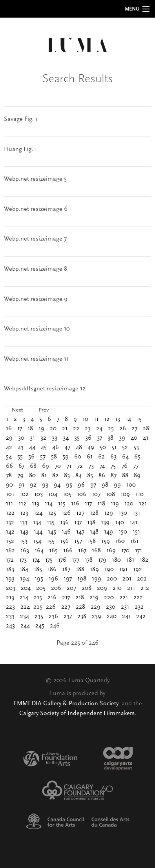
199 (97, 579)
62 (101, 457)
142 (10, 532)
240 (112, 616)
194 (25, 579)
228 (80, 607)
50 (103, 447)
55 (20, 457)
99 (117, 485)
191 (123, 570)
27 (134, 429)
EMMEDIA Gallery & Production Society (67, 704)
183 (10, 570)
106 (82, 494)
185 (38, 570)
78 (9, 476)
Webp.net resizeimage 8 (36, 269)
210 (117, 588)
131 (136, 513)
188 (80, 570)
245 (40, 626)
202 (142, 579)
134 (37, 523)
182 (144, 560)
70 (58, 466)
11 (96, 419)
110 (139, 494)
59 (66, 457)
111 (9, 504)
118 (101, 504)
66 (9, 466)
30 (21, 438)
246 (55, 626)
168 (96, 551)
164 (39, 551)
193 (10, 579)
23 (88, 429)
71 (69, 466)
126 (66, 513)
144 (38, 532)
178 (89, 560)
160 (120, 541)
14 (128, 419)
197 (68, 579)
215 (38, 598)
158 (92, 541)
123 (24, 513)
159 (106, 541)
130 (123, 513)
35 (77, 438)
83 (67, 476)
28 (146, 429)
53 (136, 447)
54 (9, 457)
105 (67, 494)
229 (96, 607)
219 (94, 598)
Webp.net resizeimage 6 (36, 209)
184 (24, 570)
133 (24, 523)
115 (62, 504)
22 (76, 429)
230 (111, 607)
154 (37, 541)
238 (82, 616)
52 (125, 447)
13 (118, 419)
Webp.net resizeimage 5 (35, 179)
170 (125, 551)
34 (66, 438)
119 (115, 504)
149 (108, 532)
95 (69, 485)
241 (126, 616)
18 (30, 429)
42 (9, 447)
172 (10, 560)
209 (102, 588)
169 (111, 551)
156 (64, 541)
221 (124, 598)
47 (67, 447)
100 (131, 485)
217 (66, 598)
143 (24, 532)
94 (57, 485)
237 (68, 616)
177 (76, 560)
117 (88, 504)
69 (46, 466)
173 (23, 560)
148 (94, 532)
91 (21, 485)
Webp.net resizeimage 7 (35, 239)
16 (9, 429)
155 (51, 541)
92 (33, 485)
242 (141, 616)
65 (137, 457)
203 (11, 588)
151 (136, 532)
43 (21, 447)
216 (52, 598)
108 (110, 494)
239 (97, 616)
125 (52, 513)
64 (125, 457)
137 (78, 523)
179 (102, 560)
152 (10, 541)
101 (10, 494)
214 (24, 598)
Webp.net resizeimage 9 (36, 299)
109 (125, 494)
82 (55, 476)
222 (138, 598)
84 (78, 476)
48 (79, 447)
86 (102, 476)
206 (56, 588)
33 (55, 438)
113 (36, 504)
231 (125, 607)
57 (43, 457)
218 (80, 598)
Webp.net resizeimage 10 (37, 329)
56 (31, 457)
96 (81, 485)
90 (9, 485)
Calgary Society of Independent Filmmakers (77, 713)
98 (105, 485)
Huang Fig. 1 (20, 149)
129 (108, 513)
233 (10, 616)
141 (133, 523)
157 (78, 541)
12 (107, 419)
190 (109, 570)
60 (78, 457)
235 (39, 616)
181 (130, 560)
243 (10, 626)
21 (65, 429)
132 (10, 523)
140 (119, 523)
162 (10, 551)
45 (44, 447)
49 (91, 447)
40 (134, 438)
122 (10, 513)
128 (94, 513)
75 (113, 466)
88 (125, 476)
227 (66, 607)
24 (99, 429)
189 (94, 570)
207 (71, 588)
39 (122, 438)
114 (49, 504)
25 (111, 429)
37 (99, 438)
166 (68, 551)
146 (66, 532)
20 (53, 429)
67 (21, 466)
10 (85, 419)
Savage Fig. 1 (21, 119)
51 (114, 447)
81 (44, 476)
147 (80, 532)
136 (64, 523)
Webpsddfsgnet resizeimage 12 (45, 389)
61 (90, 457)
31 (32, 438)
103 (38, 494)
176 (62, 560)
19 (41, 429)
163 (25, 551)
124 (38, 513)
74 (102, 466)
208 (87, 588)
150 (123, 532)
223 (10, 607)
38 (110, 438)
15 (139, 419)
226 (51, 607)
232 (139, 607)
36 (88, 438)
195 (39, 579)
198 (82, 579)
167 (82, 551)
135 (51, 523)
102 (24, 494)
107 (96, 494)
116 (75, 504)
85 (90, 476)
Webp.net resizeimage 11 (36, 359)
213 (10, 598)
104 (53, 494)
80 (32, 476)
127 (80, 513)
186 (52, 570)
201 (127, 579)
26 (123, 429)
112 (22, 504)
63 (113, 457)
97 (93, 485)
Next (17, 410)
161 (134, 541)
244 (25, 626)
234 (25, 616)
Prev (44, 410)
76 (124, 466)
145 (52, 532)
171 (139, 551)
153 (24, 541)
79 (20, 476)
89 (137, 476)
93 (45, 485)
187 (66, 570)
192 (138, 570)
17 (20, 429)
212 (145, 588)
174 (36, 560)
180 (116, 560)
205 (41, 588)
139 (105, 523)
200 (112, 579)
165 (53, 551)
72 (80, 466)
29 (9, 438)
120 (129, 504)
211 (131, 588)
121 (143, 504)
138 (91, 523)
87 (114, 476)
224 (25, 607)
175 (49, 560)
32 (43, 438)
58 (54, 457)
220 (109, 598)
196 (53, 579)
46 (56, 447)
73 (91, 466)
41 (146, 438)
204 (26, 588)
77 (136, 466)
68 (33, 466)
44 (32, 447)
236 (53, 616)
